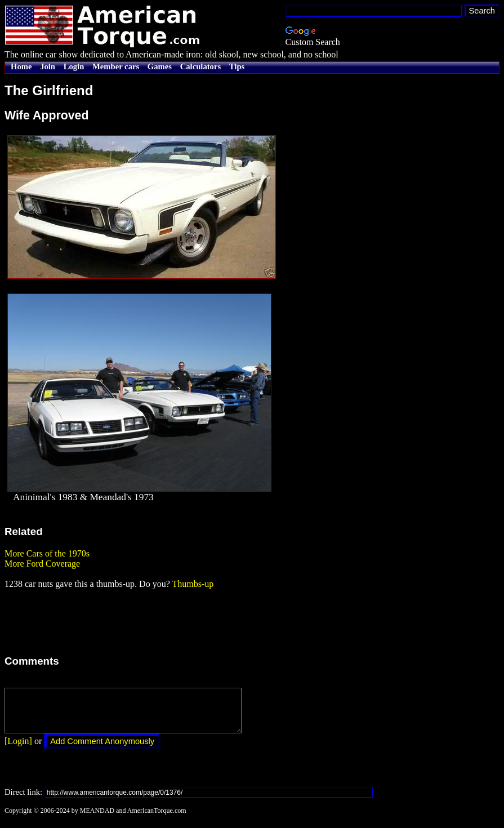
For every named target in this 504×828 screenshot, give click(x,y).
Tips (237, 66)
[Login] (18, 749)
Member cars (116, 66)
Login (74, 66)
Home (21, 66)
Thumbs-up (193, 584)
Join (48, 66)
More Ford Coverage (42, 564)
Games (160, 66)
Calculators (200, 66)
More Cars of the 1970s (47, 553)
